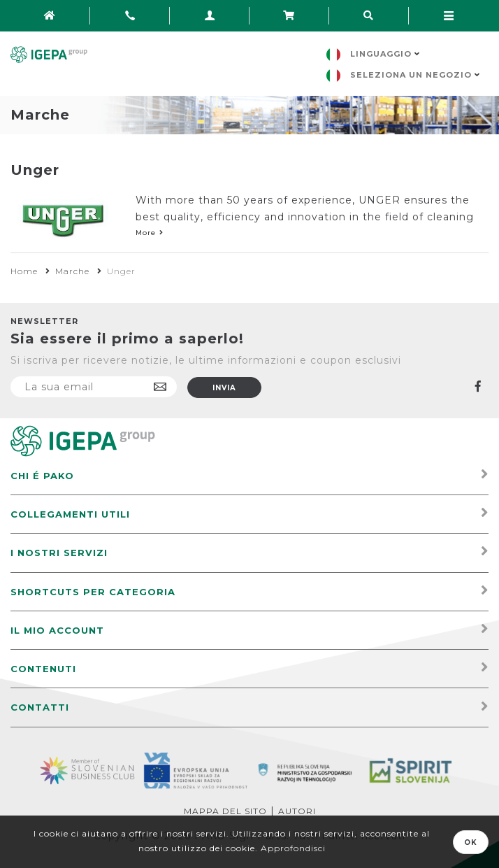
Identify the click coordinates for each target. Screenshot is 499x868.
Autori (297, 811)
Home (24, 271)
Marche (72, 271)
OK (471, 842)
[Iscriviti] (94, 387)
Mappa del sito (225, 811)
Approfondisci (293, 848)
